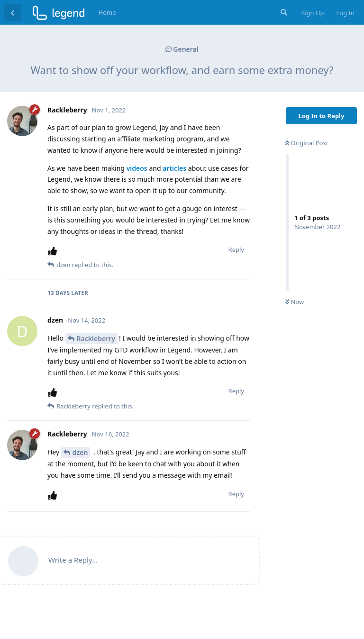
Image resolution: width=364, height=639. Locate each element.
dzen (80, 452)
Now (295, 302)
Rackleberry (96, 338)
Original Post (307, 143)
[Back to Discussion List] (12, 12)
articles (174, 168)
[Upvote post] (55, 251)
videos (137, 168)
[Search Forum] (283, 12)
